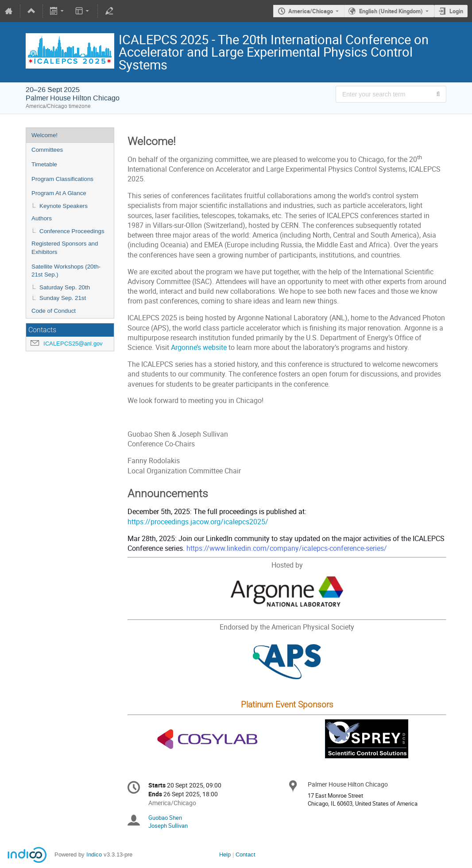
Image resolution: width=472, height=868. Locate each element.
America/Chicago (311, 11)
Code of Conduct (54, 311)
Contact (246, 855)
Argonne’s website (199, 348)
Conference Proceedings (72, 231)
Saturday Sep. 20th (65, 287)
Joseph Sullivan (168, 826)
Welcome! (44, 135)
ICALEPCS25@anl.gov (73, 344)
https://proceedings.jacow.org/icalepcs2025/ (198, 522)
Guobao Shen (165, 818)
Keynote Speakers (64, 206)
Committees (47, 150)
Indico (94, 855)
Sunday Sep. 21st (63, 298)
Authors (42, 218)
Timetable (44, 164)
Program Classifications (62, 179)
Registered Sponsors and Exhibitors (65, 248)
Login (456, 11)
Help (225, 855)
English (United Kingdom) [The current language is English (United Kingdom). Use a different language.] (391, 11)
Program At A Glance (59, 193)
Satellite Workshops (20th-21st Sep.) (66, 271)
